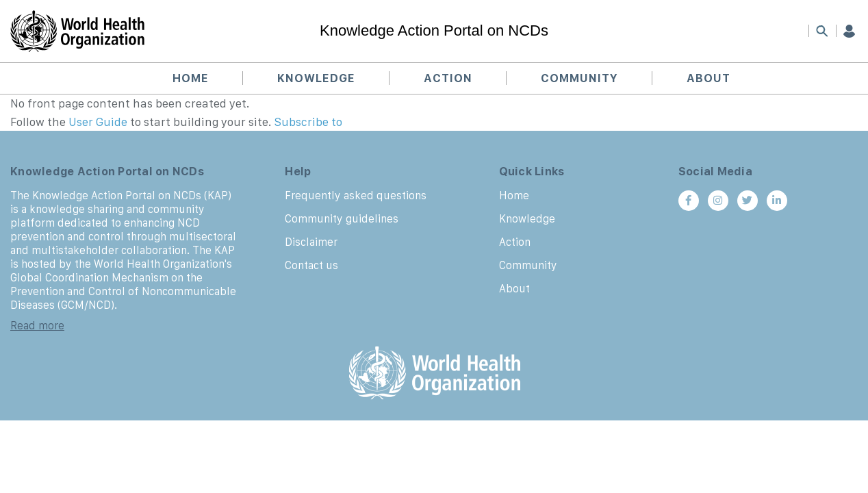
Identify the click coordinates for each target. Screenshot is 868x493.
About (709, 78)
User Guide (98, 122)
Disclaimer (311, 242)
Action (448, 78)
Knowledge (316, 78)
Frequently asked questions (356, 195)
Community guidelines (342, 218)
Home (191, 78)
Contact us (311, 265)
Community (579, 78)
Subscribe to (308, 122)
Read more (37, 325)
